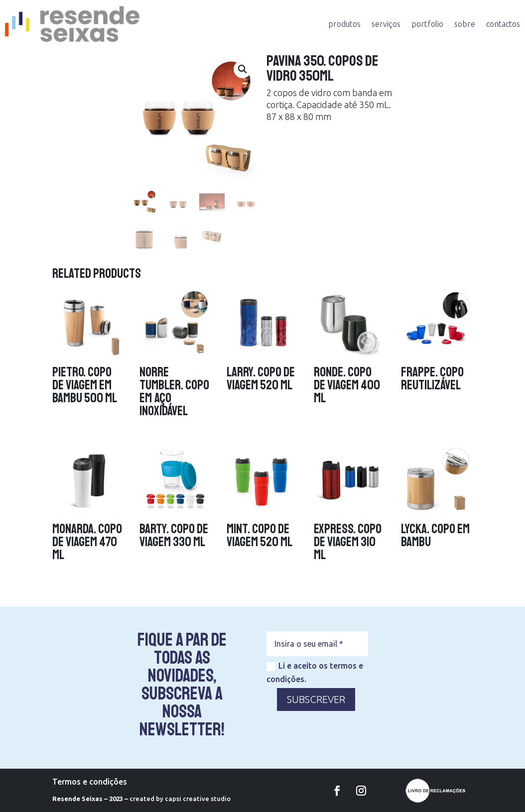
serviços (386, 24)
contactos (503, 24)
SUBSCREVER (316, 699)
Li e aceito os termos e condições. (315, 672)
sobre (465, 24)
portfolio (427, 24)
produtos (344, 24)
